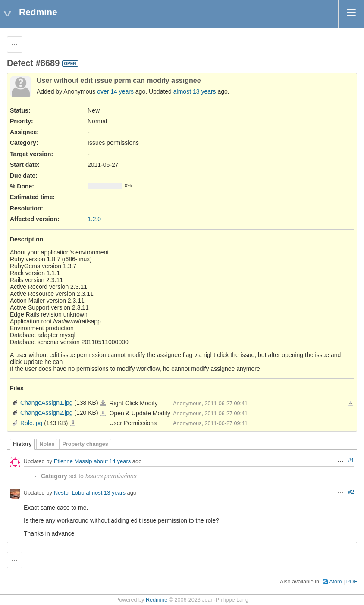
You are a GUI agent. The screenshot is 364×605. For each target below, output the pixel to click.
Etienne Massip (73, 462)
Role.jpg (31, 423)
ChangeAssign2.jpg (46, 413)
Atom (335, 582)
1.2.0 (94, 219)
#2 (351, 492)
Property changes (85, 444)
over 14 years (115, 91)
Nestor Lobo (69, 493)
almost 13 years (195, 91)
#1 (351, 461)
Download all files (351, 404)
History (22, 444)
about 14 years (112, 462)
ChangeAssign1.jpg (46, 403)
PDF (352, 582)
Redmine (157, 600)
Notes (47, 444)
